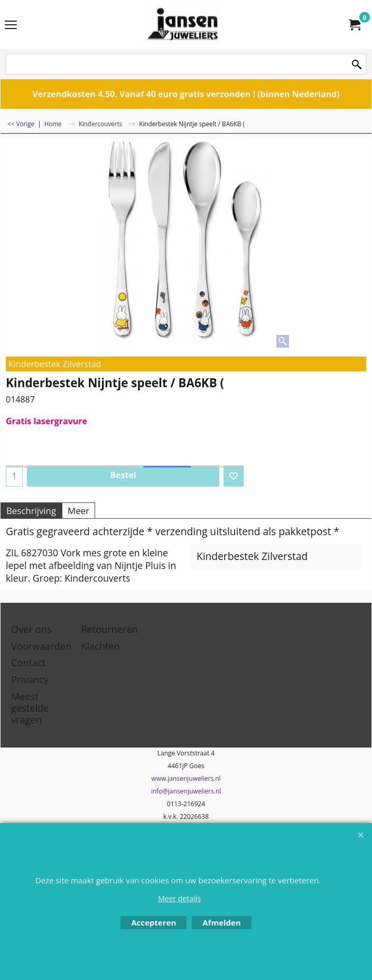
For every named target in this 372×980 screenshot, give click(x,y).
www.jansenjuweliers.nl (186, 778)
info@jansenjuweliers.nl (186, 791)
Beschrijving (31, 511)
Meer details (179, 898)
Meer (78, 511)
